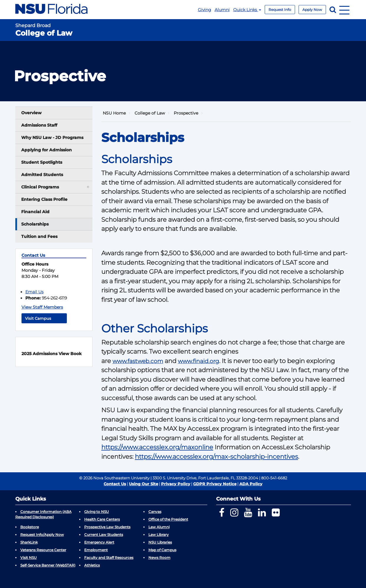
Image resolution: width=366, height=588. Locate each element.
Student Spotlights (42, 162)
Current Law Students (104, 535)
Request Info (280, 10)
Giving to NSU (97, 512)
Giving (204, 10)
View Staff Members (42, 307)
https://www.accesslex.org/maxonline (157, 447)
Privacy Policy (176, 484)
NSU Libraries (160, 542)
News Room (159, 558)
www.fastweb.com (138, 361)
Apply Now (312, 10)
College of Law (150, 113)
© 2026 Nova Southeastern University (114, 478)
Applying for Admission (47, 150)
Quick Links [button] (247, 10)
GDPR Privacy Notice (215, 484)
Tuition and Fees (39, 236)
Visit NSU (29, 558)
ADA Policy (251, 484)
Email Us (34, 292)
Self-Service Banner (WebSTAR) (48, 565)
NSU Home (114, 113)
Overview (31, 113)
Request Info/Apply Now (42, 535)
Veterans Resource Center (43, 550)
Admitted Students (42, 175)
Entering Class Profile (44, 199)
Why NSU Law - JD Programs (52, 138)
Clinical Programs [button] (56, 187)
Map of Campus (162, 550)
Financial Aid (35, 212)
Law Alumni (159, 527)
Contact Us (115, 484)
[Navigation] (344, 10)
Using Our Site (144, 484)
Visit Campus (44, 318)
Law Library (159, 535)
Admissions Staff (39, 125)
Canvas (155, 512)
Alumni (222, 10)
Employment (96, 550)
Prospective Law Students (107, 527)
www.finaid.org (198, 361)
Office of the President (168, 519)
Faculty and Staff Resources (109, 558)
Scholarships (35, 224)
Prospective (186, 113)
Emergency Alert (99, 542)
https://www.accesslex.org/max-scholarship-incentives (216, 457)
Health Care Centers (102, 519)
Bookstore (30, 527)
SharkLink (29, 542)
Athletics (92, 565)
